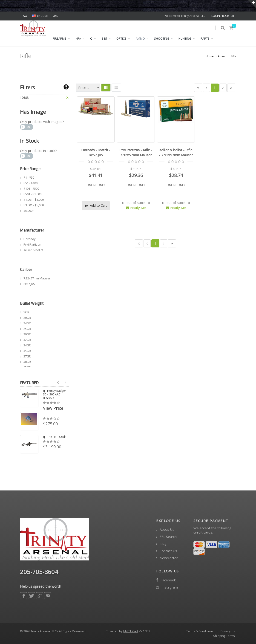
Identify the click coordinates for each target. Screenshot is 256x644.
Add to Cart (96, 205)
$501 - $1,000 (32, 194)
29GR (27, 334)
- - (44, 414)
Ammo (140, 39)
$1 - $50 (29, 177)
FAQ (24, 16)
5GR (26, 312)
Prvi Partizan (32, 244)
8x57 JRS (29, 284)
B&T (104, 39)
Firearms (60, 39)
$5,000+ (29, 211)
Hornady (30, 239)
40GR (27, 362)
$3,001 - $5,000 (34, 205)
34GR (27, 345)
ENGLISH (40, 16)
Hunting (185, 39)
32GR (27, 340)
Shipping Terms (224, 636)
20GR (27, 318)
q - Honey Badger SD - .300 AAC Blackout (55, 395)
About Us (165, 530)
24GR (27, 323)
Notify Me (136, 208)
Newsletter (167, 558)
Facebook (166, 580)
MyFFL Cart (131, 631)
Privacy (226, 631)
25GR (27, 329)
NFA (78, 39)
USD (56, 16)
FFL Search (166, 537)
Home (210, 57)
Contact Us (167, 551)
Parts (205, 39)
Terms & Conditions (200, 631)
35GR (27, 351)
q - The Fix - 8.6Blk (55, 437)
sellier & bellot (33, 250)
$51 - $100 (30, 183)
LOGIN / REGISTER (223, 16)
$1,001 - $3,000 (34, 200)
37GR (27, 356)
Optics (121, 39)
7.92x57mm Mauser (37, 278)
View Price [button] (53, 408)
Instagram (167, 587)
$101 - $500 (31, 189)
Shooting (162, 39)
